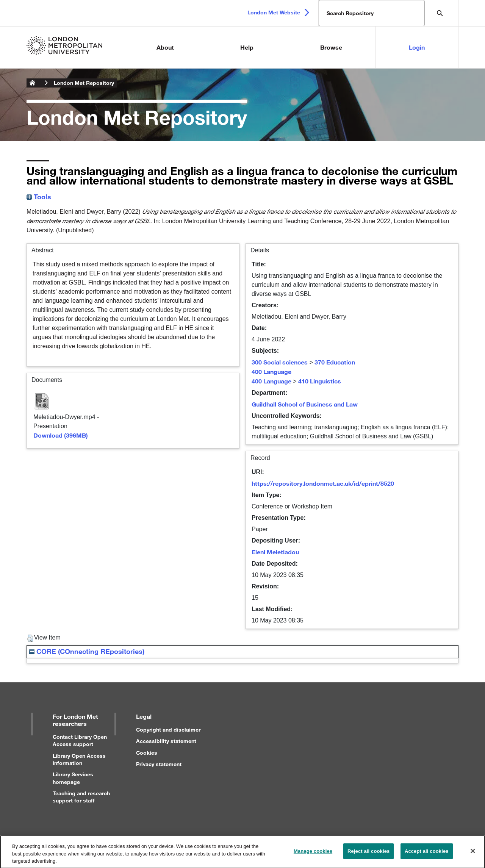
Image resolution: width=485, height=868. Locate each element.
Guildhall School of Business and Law (305, 404)
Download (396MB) (61, 435)
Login (417, 47)
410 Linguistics (320, 381)
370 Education (335, 362)
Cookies (147, 753)
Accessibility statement (166, 741)
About (165, 47)
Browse (331, 47)
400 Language (271, 371)
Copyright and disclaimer (168, 730)
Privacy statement (159, 764)
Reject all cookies (368, 855)
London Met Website (274, 12)
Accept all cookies (427, 855)
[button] (30, 638)
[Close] (473, 854)
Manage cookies (313, 855)
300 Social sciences (280, 362)
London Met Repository (84, 83)
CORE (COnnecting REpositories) (87, 651)
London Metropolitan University (33, 83)
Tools (39, 197)
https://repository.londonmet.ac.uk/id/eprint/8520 (323, 483)
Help (247, 47)
